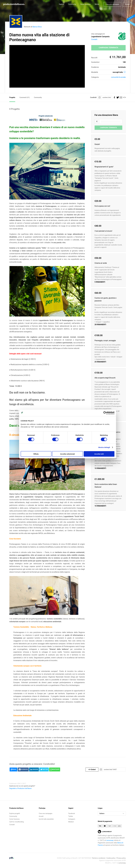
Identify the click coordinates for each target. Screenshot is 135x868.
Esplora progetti (15, 813)
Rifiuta (36, 454)
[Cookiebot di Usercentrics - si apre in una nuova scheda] (105, 413)
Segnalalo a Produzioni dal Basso (21, 788)
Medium (71, 822)
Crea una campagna (112, 4)
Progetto (12, 97)
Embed (92, 769)
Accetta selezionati (67, 454)
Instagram (72, 819)
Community (72, 4)
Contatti (94, 39)
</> (124, 97)
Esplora (61, 4)
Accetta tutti (99, 454)
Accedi (127, 4)
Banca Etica (37, 27)
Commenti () (25, 97)
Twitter (71, 816)
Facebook (72, 813)
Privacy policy (121, 858)
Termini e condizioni (99, 858)
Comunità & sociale (118, 77)
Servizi (97, 4)
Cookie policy (111, 858)
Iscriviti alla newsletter (46, 819)
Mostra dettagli (104, 447)
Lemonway (110, 840)
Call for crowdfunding (17, 822)
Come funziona (85, 4)
